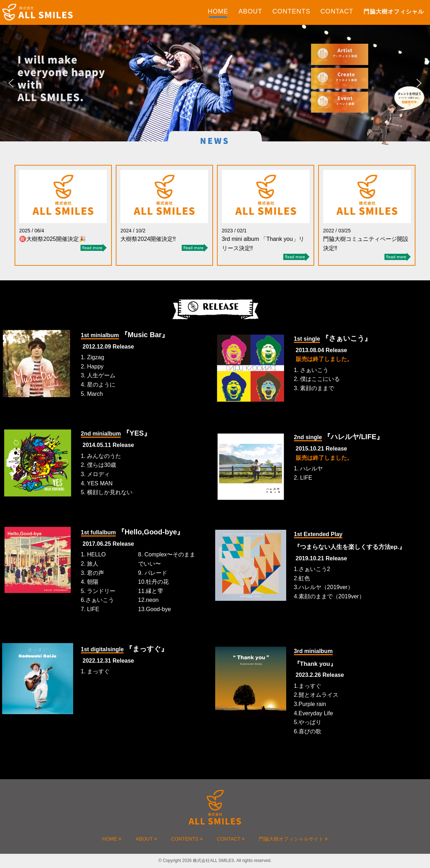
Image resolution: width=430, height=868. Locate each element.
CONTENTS (291, 11)
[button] (11, 83)
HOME (218, 11)
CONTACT (337, 11)
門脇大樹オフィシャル (394, 12)
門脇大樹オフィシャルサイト (293, 839)
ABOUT (250, 11)
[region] (215, 83)
